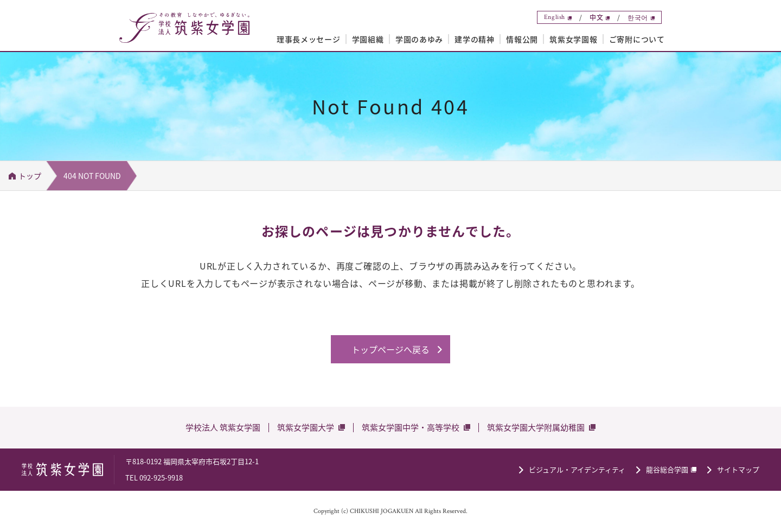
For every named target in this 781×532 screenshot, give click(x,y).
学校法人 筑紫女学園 (223, 427)
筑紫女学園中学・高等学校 (411, 427)
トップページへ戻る (390, 349)
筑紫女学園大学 (306, 427)
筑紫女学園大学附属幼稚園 (536, 427)
